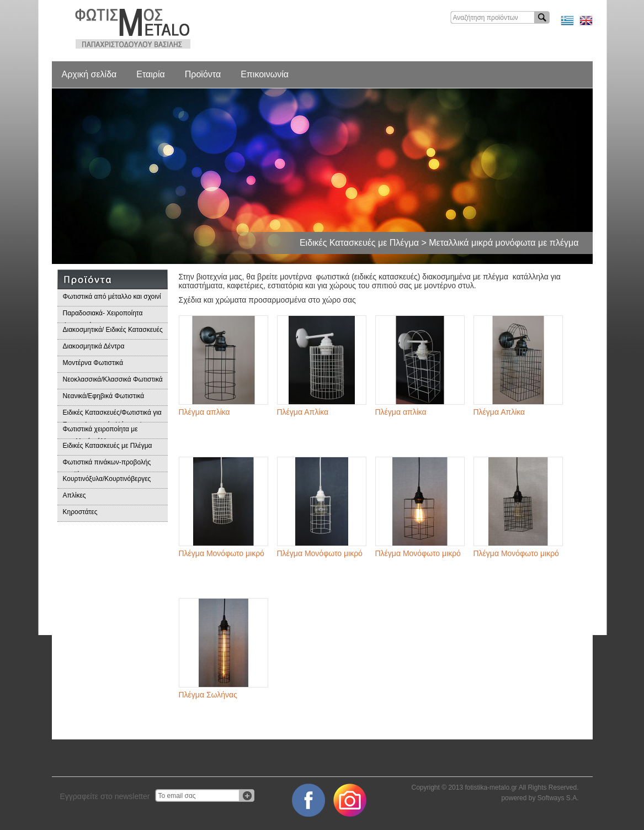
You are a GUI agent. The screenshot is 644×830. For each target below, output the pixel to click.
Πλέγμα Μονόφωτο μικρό (222, 553)
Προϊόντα (203, 74)
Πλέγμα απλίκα (204, 412)
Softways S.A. (558, 798)
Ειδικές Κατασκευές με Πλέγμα (108, 446)
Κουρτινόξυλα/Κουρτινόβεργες (107, 479)
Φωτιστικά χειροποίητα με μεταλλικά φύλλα (100, 432)
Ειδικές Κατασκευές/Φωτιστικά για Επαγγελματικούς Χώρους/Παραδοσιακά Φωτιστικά (112, 416)
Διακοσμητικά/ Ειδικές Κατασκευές (113, 330)
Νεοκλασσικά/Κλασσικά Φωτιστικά (113, 379)
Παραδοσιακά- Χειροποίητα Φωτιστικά (103, 316)
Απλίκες (74, 495)
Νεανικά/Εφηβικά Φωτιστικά (104, 396)
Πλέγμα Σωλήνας (208, 695)
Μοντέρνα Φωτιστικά (93, 363)
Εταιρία (150, 74)
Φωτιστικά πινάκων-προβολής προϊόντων (107, 465)
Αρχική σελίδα (89, 74)
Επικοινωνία (265, 74)
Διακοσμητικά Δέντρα (94, 346)
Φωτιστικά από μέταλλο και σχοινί (112, 297)
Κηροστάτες (80, 512)
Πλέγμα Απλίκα (303, 412)
